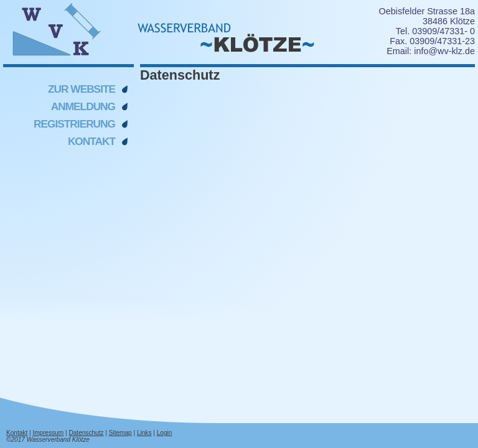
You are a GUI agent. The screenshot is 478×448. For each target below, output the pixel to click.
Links (144, 433)
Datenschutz (86, 433)
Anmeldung (83, 106)
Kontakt (91, 141)
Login (165, 433)
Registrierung (74, 124)
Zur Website (82, 89)
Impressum (48, 433)
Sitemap (120, 433)
